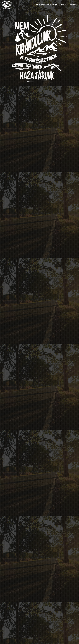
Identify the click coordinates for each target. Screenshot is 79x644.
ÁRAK (49, 5)
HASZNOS (72, 5)
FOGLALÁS (56, 5)
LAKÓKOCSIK (41, 5)
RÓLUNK (64, 5)
